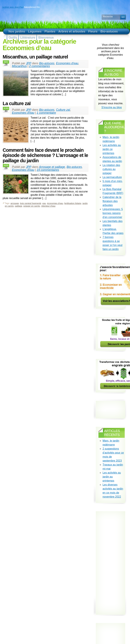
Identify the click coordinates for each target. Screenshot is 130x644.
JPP (29, 63)
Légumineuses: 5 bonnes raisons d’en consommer (113, 213)
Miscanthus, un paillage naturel (35, 57)
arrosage (15, 203)
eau (44, 203)
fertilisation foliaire (73, 203)
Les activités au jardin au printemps (112, 477)
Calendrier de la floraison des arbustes (112, 201)
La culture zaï (17, 103)
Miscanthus (19, 66)
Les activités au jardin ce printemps (112, 149)
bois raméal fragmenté (31, 203)
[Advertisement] (114, 562)
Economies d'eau (67, 63)
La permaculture (112, 177)
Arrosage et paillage (52, 167)
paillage (18, 206)
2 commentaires (39, 66)
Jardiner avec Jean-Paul (13, 7)
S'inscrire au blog (112, 107)
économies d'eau (55, 203)
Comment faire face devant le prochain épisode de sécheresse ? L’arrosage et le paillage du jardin (45, 155)
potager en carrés (32, 206)
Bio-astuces (47, 63)
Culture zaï (63, 110)
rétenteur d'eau (48, 206)
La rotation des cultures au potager (111, 169)
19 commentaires (48, 170)
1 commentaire (46, 113)
